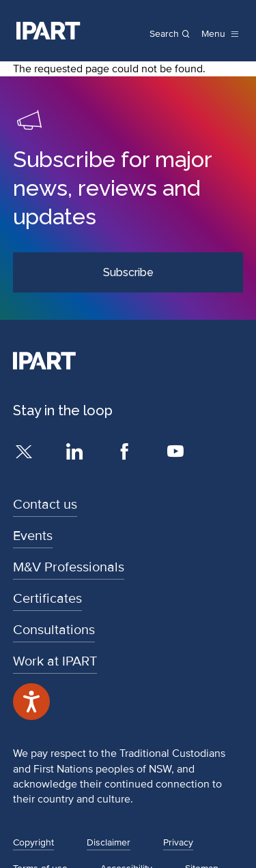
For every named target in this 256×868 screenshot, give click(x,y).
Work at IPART (55, 661)
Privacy (178, 842)
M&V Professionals (69, 567)
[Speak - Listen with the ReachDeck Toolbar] (31, 702)
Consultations (54, 630)
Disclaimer (109, 842)
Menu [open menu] (213, 34)
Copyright (33, 842)
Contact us (45, 505)
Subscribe (128, 272)
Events (33, 536)
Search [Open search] (164, 34)
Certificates (47, 599)
